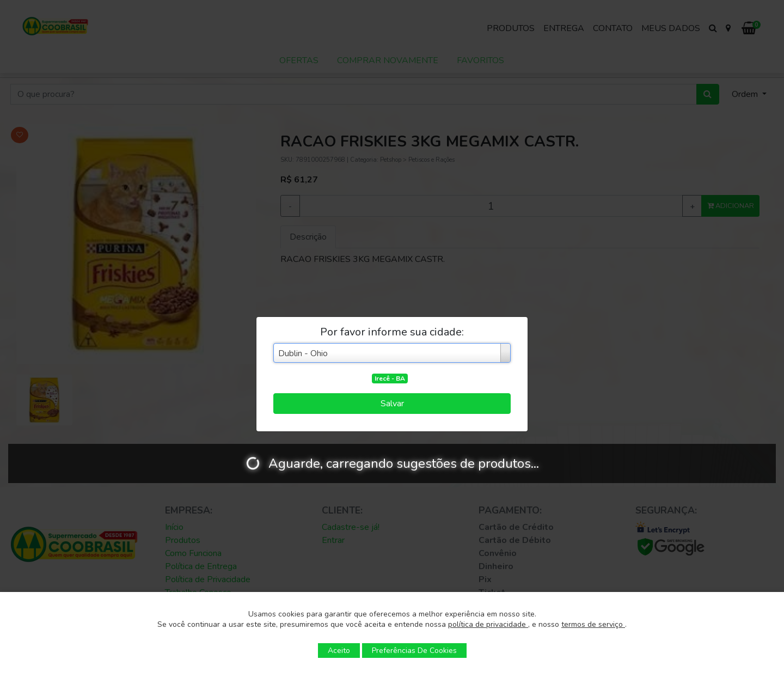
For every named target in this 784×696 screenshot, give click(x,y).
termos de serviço (593, 624)
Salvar (392, 404)
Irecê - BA (390, 378)
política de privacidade (488, 624)
